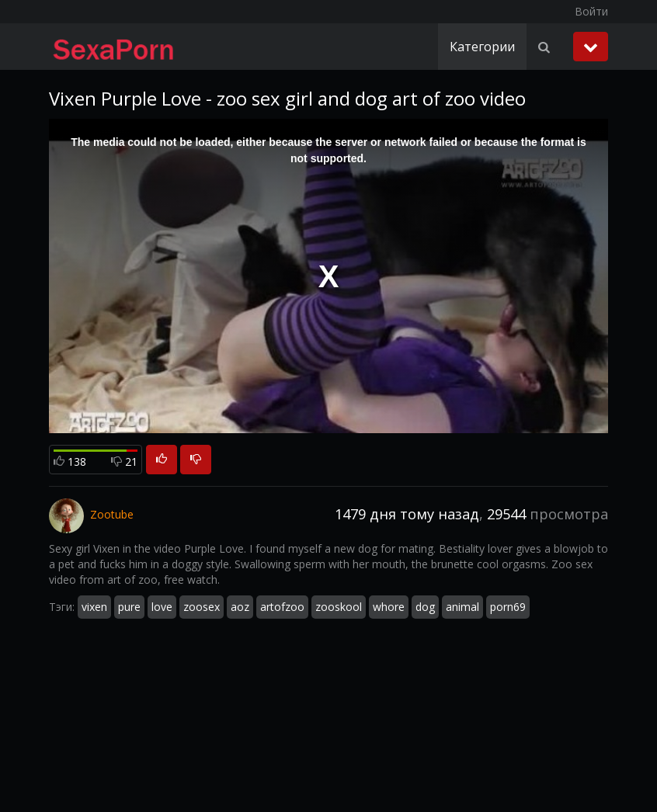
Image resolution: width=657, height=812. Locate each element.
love (162, 607)
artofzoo (282, 607)
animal (462, 607)
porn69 (508, 607)
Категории (482, 47)
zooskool (339, 607)
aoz (240, 607)
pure (129, 607)
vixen (94, 607)
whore (389, 607)
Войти (591, 11)
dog (425, 607)
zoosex (202, 607)
